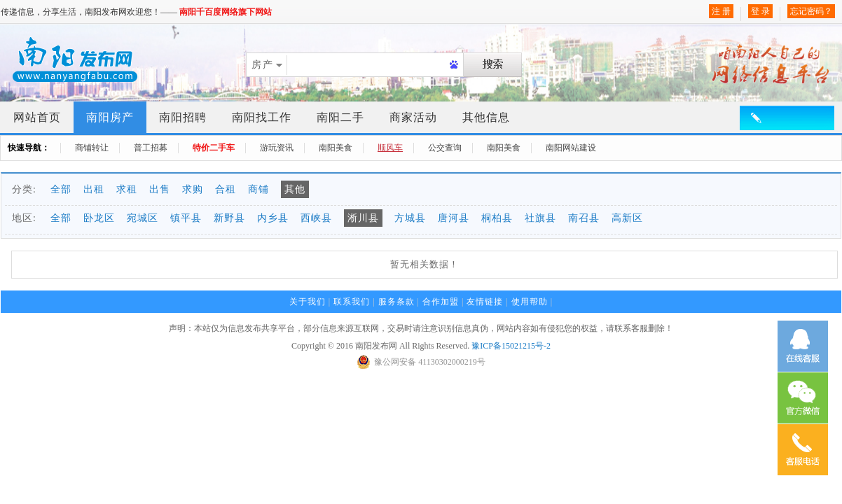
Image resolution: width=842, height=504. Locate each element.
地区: (24, 218)
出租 (94, 189)
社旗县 (540, 218)
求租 (127, 189)
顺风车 (390, 148)
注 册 (721, 11)
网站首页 (37, 117)
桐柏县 (497, 218)
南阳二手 (340, 117)
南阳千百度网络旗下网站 (226, 12)
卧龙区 (99, 218)
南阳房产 (110, 117)
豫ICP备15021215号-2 (511, 346)
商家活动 (413, 117)
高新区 (627, 218)
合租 (226, 189)
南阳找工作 (262, 117)
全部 (61, 189)
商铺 (258, 189)
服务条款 (396, 302)
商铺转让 (92, 148)
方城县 (410, 218)
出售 (160, 189)
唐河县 (454, 218)
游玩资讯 (277, 148)
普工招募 (151, 148)
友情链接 (485, 302)
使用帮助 (530, 302)
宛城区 (143, 218)
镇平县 (186, 218)
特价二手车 (214, 148)
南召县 (584, 218)
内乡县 (273, 218)
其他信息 (486, 117)
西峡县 (316, 218)
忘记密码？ (811, 11)
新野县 (229, 218)
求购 (193, 189)
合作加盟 (441, 302)
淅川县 (363, 218)
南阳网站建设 (571, 148)
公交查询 (445, 148)
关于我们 (308, 302)
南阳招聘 (183, 117)
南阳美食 (336, 148)
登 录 (760, 11)
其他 (295, 189)
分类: (24, 189)
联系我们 (352, 302)
